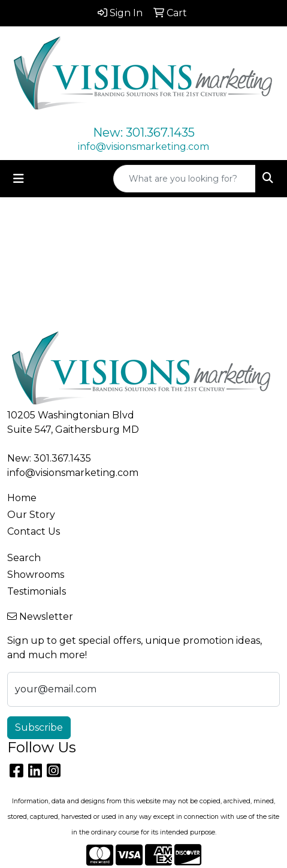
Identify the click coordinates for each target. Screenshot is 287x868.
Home (22, 498)
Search (24, 558)
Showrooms (36, 575)
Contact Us (34, 531)
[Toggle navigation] (19, 179)
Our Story (31, 515)
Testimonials (37, 591)
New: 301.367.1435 (144, 132)
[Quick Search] (185, 179)
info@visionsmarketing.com (143, 147)
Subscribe (39, 727)
